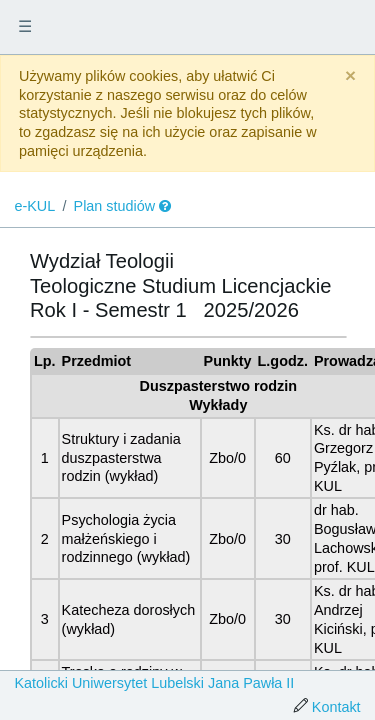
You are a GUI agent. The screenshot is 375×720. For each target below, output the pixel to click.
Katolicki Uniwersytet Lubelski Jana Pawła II (154, 683)
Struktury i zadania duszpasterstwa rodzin (121, 457)
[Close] (350, 76)
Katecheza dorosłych (129, 610)
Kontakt (336, 707)
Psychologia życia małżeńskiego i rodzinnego (119, 538)
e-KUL (34, 206)
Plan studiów (115, 206)
